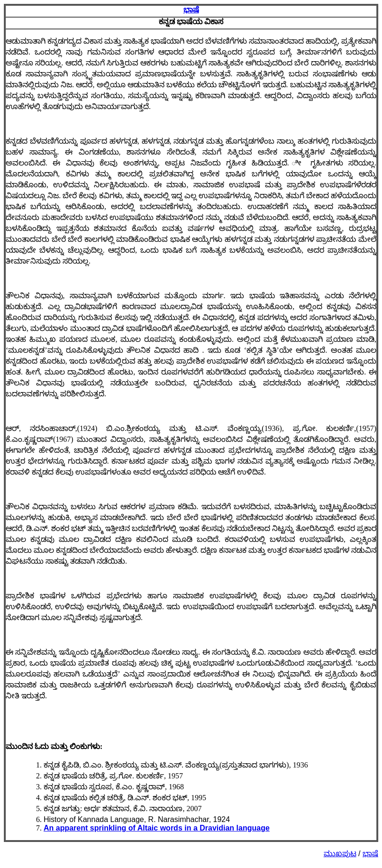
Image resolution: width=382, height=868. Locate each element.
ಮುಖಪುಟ (340, 854)
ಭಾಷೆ (191, 10)
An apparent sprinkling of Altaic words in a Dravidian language (157, 828)
